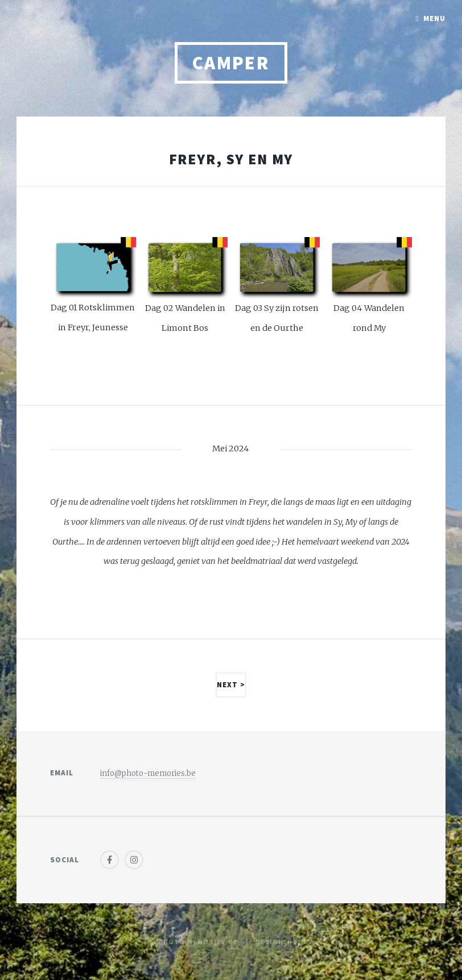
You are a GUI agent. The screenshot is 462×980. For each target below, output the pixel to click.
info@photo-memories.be (148, 773)
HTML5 (299, 942)
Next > (231, 685)
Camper (231, 63)
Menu (434, 18)
